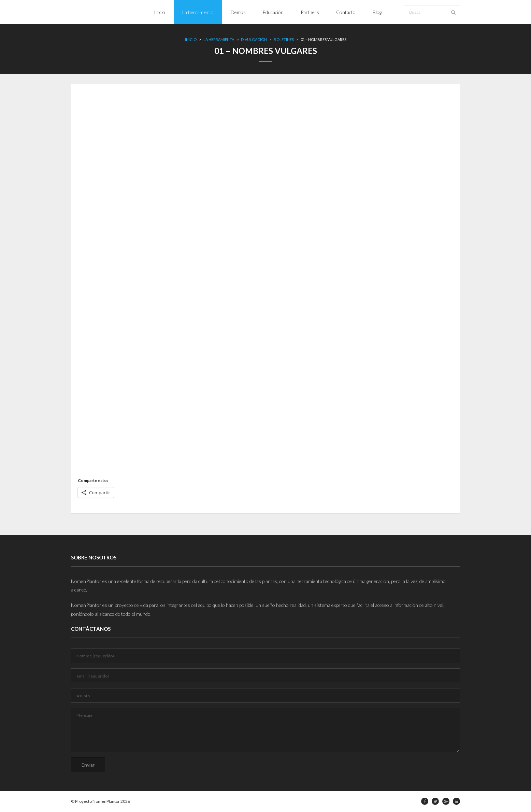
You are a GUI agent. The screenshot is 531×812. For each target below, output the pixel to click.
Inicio (191, 39)
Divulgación (254, 39)
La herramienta (219, 39)
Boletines (284, 39)
